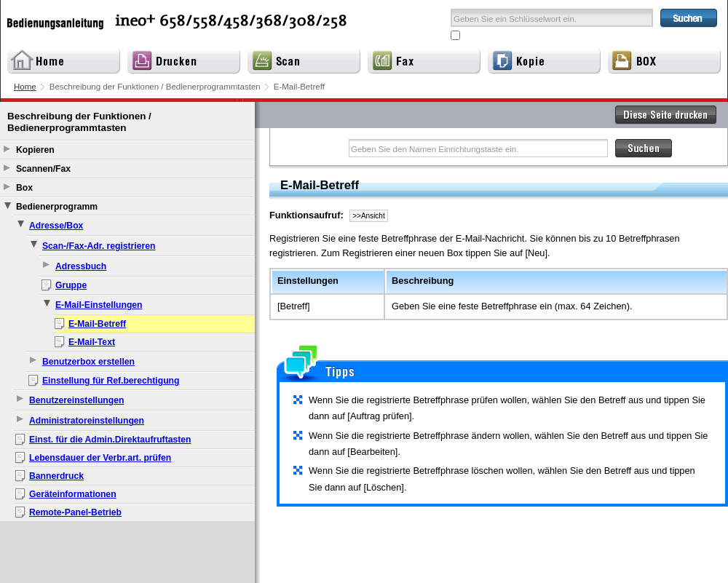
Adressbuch (81, 266)
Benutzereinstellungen (76, 400)
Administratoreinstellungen (87, 421)
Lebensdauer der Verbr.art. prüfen (100, 458)
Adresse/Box (56, 226)
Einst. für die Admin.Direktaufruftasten (110, 440)
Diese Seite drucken (666, 115)
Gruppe (71, 285)
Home (25, 87)
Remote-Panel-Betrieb (75, 512)
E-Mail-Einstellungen (99, 305)
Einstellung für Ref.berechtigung (111, 381)
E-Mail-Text (92, 342)
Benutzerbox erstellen (88, 362)
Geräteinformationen (73, 494)
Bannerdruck (56, 476)
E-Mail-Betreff (97, 324)
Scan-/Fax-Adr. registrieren (99, 246)
